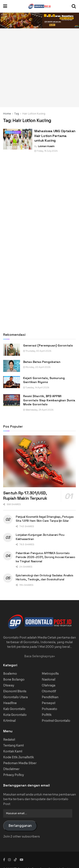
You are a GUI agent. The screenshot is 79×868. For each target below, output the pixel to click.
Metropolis (50, 674)
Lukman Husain (46, 146)
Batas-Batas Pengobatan (42, 362)
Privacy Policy (13, 775)
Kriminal (9, 721)
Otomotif (49, 691)
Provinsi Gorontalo (56, 721)
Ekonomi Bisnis (15, 691)
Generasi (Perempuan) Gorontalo (48, 345)
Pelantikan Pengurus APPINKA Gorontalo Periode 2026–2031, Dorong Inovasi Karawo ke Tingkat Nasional (46, 557)
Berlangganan (20, 826)
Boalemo (10, 674)
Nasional (48, 680)
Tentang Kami (13, 746)
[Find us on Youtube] (21, 860)
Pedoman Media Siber (20, 763)
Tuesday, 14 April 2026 (36, 388)
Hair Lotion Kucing (34, 114)
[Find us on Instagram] (9, 860)
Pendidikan (13, 132)
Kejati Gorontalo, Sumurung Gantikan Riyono (44, 380)
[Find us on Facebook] (4, 860)
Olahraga (48, 685)
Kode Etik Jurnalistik (18, 757)
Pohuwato (49, 709)
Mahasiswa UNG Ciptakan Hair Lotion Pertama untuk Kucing (55, 136)
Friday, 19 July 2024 (46, 151)
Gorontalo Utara (15, 697)
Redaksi (9, 740)
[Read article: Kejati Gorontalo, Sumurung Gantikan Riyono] (12, 382)
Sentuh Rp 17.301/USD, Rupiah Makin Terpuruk (25, 496)
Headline (10, 703)
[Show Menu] (5, 6)
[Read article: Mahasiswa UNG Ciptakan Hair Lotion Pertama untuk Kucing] (18, 139)
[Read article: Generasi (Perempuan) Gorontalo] (12, 350)
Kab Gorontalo (14, 709)
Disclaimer (11, 769)
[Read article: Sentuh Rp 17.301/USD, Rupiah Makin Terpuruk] (39, 461)
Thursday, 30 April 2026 (37, 351)
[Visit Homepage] (39, 6)
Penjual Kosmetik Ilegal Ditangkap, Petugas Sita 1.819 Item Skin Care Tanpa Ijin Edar (45, 519)
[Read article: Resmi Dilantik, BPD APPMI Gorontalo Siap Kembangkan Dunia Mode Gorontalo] (12, 400)
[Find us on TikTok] (15, 860)
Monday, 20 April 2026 (37, 367)
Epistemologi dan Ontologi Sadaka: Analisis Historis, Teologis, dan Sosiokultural (44, 577)
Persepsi (48, 703)
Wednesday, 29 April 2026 (38, 410)
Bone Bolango (14, 680)
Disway (9, 685)
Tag (17, 114)
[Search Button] (74, 6)
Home (7, 114)
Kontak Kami (13, 751)
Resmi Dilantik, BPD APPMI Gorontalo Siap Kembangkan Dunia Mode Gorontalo (49, 400)
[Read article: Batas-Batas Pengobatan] (12, 366)
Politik (47, 715)
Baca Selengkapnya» (40, 656)
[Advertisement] (39, 68)
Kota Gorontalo (15, 715)
